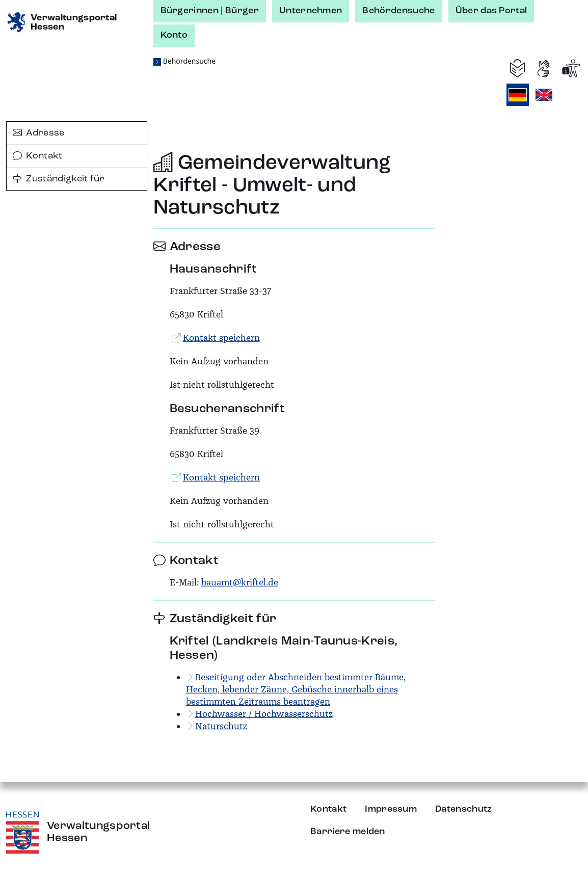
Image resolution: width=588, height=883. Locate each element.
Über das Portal (491, 11)
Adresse (39, 133)
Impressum (391, 809)
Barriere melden (348, 832)
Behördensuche (398, 11)
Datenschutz (464, 809)
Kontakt (38, 156)
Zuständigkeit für (59, 179)
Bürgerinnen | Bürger (210, 11)
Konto (174, 35)
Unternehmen (311, 11)
